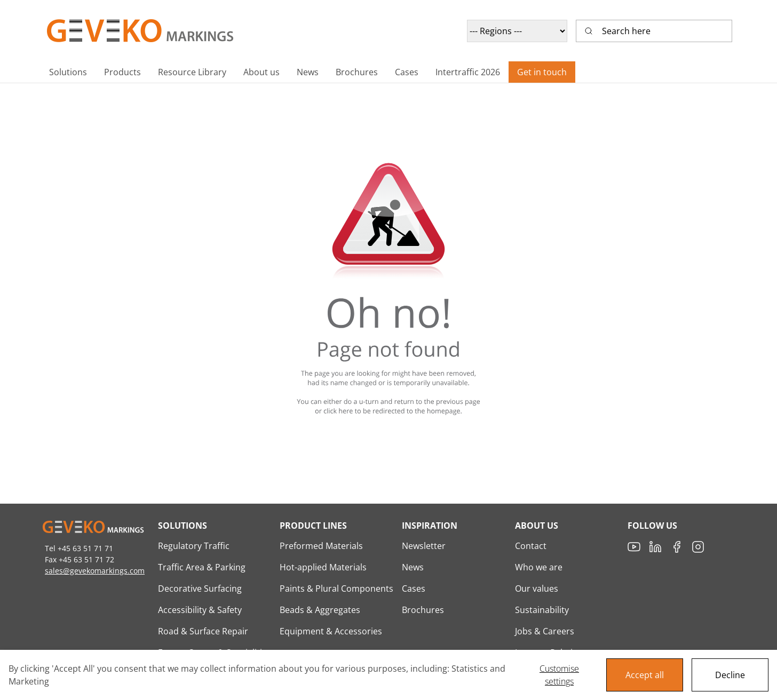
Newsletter (424, 546)
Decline (730, 675)
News (413, 567)
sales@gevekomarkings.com (95, 571)
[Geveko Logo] (141, 31)
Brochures (423, 610)
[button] (68, 72)
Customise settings (559, 675)
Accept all (645, 675)
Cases (414, 588)
